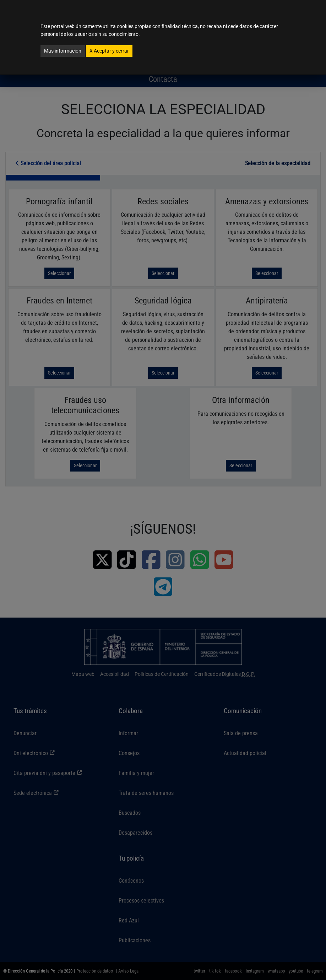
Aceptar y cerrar (109, 51)
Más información (63, 51)
